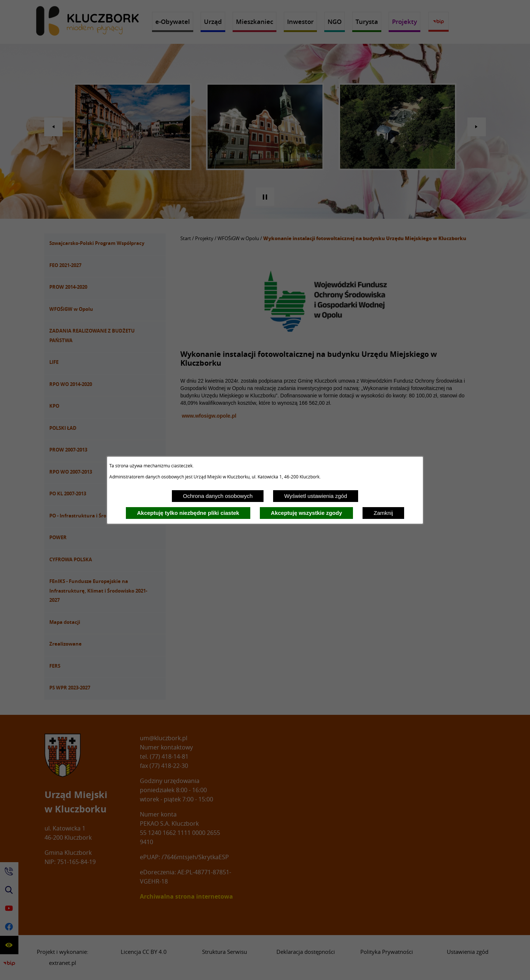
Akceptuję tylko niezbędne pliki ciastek (188, 513)
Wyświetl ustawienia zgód (316, 496)
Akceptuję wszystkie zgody (306, 513)
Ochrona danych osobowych (218, 496)
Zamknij (383, 513)
